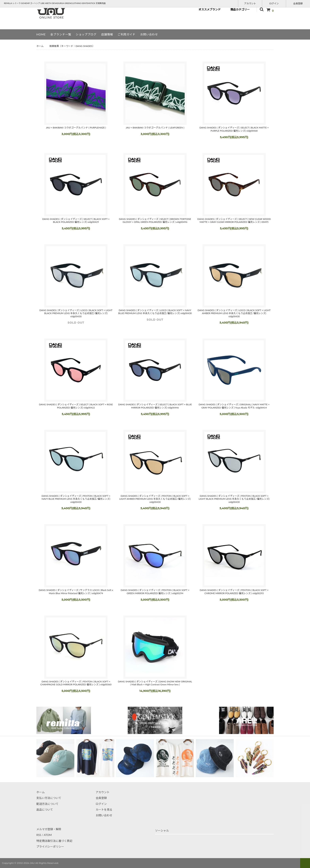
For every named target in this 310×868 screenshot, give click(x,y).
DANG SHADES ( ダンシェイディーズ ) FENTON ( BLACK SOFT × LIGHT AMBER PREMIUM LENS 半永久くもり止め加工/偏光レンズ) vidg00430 (155, 499)
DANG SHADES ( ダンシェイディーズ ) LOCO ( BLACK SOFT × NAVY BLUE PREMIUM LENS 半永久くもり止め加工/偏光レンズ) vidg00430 (155, 312)
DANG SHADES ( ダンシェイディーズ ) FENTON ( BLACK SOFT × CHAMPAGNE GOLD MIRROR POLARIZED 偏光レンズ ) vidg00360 (76, 683)
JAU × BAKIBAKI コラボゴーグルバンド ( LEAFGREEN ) (155, 128)
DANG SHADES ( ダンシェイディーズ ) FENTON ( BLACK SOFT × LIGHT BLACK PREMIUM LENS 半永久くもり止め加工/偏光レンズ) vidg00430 (234, 499)
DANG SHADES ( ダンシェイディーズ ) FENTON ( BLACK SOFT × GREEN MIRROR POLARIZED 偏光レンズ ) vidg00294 (155, 592)
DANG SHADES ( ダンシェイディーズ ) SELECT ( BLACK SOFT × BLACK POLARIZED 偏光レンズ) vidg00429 (76, 221)
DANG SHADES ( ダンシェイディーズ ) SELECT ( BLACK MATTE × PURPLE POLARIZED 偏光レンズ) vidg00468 (234, 129)
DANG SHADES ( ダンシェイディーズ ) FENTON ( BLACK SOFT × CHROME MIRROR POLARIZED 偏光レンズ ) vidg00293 (234, 592)
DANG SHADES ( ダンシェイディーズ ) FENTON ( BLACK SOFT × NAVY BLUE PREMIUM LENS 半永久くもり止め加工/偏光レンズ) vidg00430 (76, 499)
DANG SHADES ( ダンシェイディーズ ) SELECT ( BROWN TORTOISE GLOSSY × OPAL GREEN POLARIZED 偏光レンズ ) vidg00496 (155, 221)
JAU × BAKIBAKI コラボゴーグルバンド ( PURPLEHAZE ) (76, 128)
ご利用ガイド (127, 34)
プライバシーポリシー (50, 847)
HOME (41, 34)
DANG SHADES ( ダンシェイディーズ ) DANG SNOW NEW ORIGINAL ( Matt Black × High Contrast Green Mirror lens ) (155, 683)
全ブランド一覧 (61, 34)
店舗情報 (107, 34)
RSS (39, 835)
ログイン (274, 3)
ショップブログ (86, 34)
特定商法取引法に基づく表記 (54, 841)
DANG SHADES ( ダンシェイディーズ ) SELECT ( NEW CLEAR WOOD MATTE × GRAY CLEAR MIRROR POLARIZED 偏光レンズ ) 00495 (234, 221)
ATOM (48, 835)
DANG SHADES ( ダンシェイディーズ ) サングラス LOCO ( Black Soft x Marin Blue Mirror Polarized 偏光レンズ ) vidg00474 (76, 592)
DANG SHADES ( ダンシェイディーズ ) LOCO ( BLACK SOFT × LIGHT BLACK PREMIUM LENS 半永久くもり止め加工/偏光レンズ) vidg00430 (76, 313)
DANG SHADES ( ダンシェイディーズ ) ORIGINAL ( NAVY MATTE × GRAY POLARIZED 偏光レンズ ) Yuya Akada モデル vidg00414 (234, 406)
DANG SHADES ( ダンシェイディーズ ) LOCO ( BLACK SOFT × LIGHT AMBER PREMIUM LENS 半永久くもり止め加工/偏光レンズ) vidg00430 (234, 313)
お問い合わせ (149, 34)
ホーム (40, 46)
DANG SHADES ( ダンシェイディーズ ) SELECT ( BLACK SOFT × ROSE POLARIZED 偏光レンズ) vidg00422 (76, 406)
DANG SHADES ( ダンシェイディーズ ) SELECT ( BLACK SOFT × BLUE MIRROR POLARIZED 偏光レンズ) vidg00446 (155, 406)
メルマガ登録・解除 (49, 829)
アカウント (250, 3)
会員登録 (298, 3)
